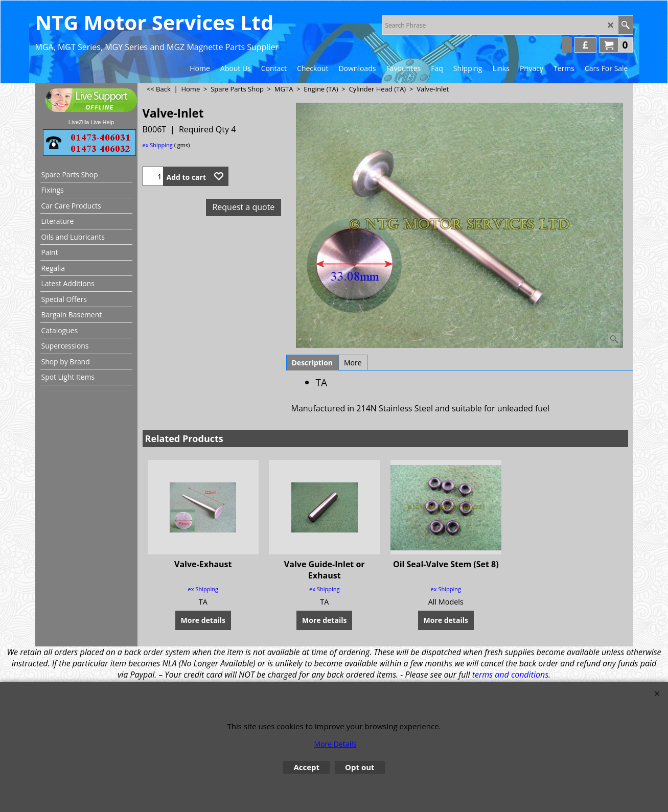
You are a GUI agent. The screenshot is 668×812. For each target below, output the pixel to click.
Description (313, 363)
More (353, 363)
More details (203, 608)
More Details (336, 744)
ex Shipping (158, 145)
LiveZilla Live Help (91, 122)
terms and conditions (510, 675)
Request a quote (243, 207)
